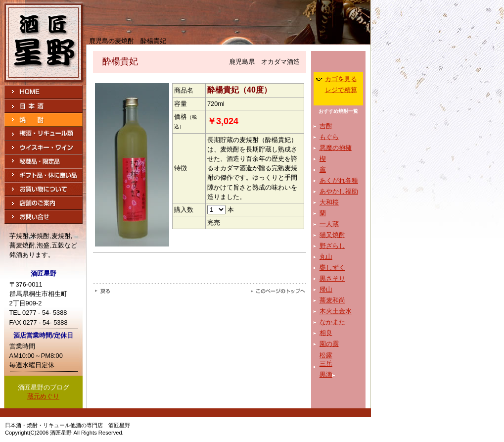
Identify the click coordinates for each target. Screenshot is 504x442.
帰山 (326, 289)
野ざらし (332, 246)
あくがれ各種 (339, 180)
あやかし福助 (339, 191)
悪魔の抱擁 (336, 148)
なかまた (332, 322)
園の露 (329, 344)
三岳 (326, 364)
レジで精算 (341, 90)
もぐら (329, 137)
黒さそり (332, 278)
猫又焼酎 (332, 235)
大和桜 (329, 202)
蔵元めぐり (43, 396)
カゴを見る (341, 79)
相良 (326, 333)
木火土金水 (336, 311)
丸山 (326, 257)
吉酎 (326, 126)
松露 (326, 355)
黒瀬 (326, 374)
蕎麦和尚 (332, 300)
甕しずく (332, 268)
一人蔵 (329, 224)
